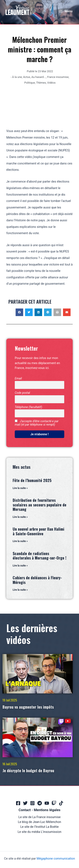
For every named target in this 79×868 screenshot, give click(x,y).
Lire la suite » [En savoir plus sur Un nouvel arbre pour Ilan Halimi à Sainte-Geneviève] (20, 541)
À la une (17, 77)
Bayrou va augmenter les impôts (28, 707)
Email (18, 378)
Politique (30, 83)
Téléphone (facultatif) (28, 407)
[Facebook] (18, 803)
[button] (19, 312)
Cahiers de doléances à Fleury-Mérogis (37, 580)
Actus (27, 77)
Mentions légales (47, 810)
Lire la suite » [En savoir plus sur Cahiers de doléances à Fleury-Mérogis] (20, 590)
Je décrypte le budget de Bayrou (28, 771)
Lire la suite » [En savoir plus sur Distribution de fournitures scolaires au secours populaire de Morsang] (20, 517)
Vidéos (51, 83)
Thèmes (41, 83)
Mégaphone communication (56, 859)
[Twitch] (54, 803)
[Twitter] (25, 803)
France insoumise (58, 77)
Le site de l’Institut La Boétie (39, 827)
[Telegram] (40, 803)
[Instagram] (32, 803)
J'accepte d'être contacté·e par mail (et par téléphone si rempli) (37, 423)
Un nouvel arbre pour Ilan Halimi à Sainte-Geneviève (38, 531)
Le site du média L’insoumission (40, 832)
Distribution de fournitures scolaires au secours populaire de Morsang (39, 505)
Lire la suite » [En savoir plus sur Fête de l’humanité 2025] (20, 488)
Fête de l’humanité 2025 (32, 480)
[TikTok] (61, 803)
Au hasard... (39, 77)
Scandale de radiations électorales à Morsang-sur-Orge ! (39, 556)
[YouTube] (47, 803)
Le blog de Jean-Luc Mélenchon (39, 822)
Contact (25, 810)
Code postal (22, 393)
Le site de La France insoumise (40, 817)
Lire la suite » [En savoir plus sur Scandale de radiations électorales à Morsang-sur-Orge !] (20, 566)
